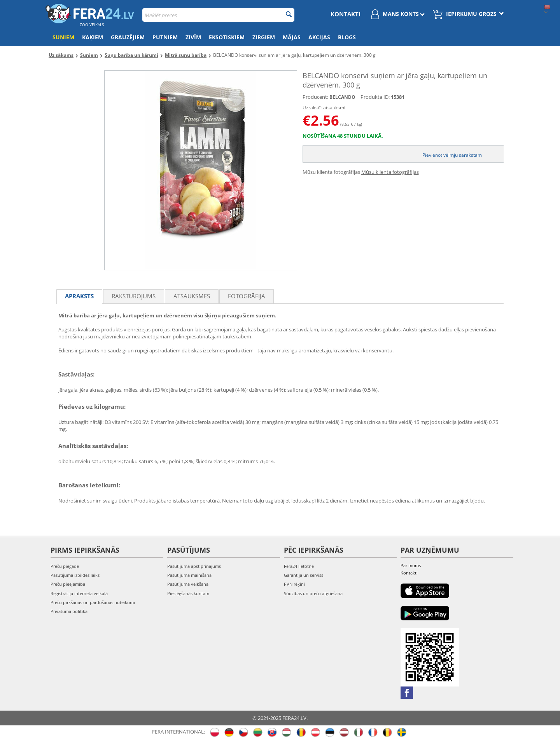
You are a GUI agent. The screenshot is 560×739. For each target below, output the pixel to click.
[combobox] (218, 15)
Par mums (411, 565)
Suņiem (63, 37)
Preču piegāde (65, 566)
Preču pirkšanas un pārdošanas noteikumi (93, 602)
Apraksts (79, 296)
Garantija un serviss (304, 575)
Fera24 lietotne (299, 566)
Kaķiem (93, 37)
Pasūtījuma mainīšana (189, 575)
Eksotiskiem (227, 37)
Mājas (292, 37)
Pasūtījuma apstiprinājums (194, 566)
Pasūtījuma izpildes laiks (75, 575)
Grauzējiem (128, 37)
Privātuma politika (69, 611)
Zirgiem (264, 37)
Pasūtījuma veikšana (188, 584)
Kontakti (346, 14)
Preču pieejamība (68, 584)
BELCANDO (342, 97)
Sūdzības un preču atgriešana (313, 593)
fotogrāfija (247, 296)
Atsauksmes (192, 296)
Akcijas (319, 37)
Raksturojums (134, 296)
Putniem (165, 37)
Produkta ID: (375, 97)
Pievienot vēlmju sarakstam (452, 155)
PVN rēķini (294, 584)
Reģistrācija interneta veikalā (79, 593)
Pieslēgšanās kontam (188, 593)
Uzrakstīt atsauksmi (324, 108)
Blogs (347, 37)
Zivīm (193, 37)
